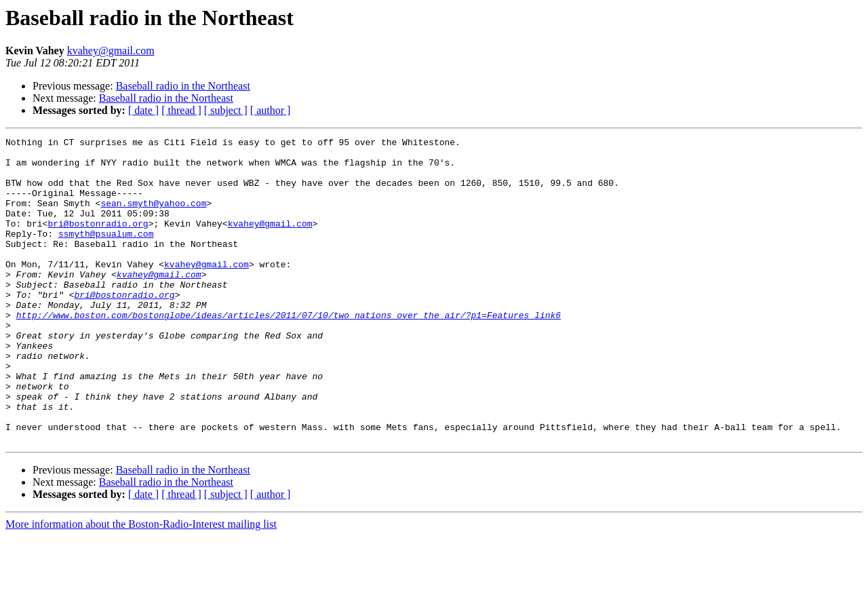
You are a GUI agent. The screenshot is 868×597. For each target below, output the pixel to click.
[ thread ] (181, 110)
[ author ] (271, 110)
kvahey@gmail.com (111, 51)
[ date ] (143, 110)
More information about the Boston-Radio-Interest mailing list (141, 585)
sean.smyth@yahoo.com (153, 217)
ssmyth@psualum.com (106, 254)
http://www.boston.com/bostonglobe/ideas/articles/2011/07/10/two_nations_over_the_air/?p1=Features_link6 (289, 351)
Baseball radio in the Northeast (183, 86)
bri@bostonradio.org (98, 242)
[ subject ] (226, 110)
